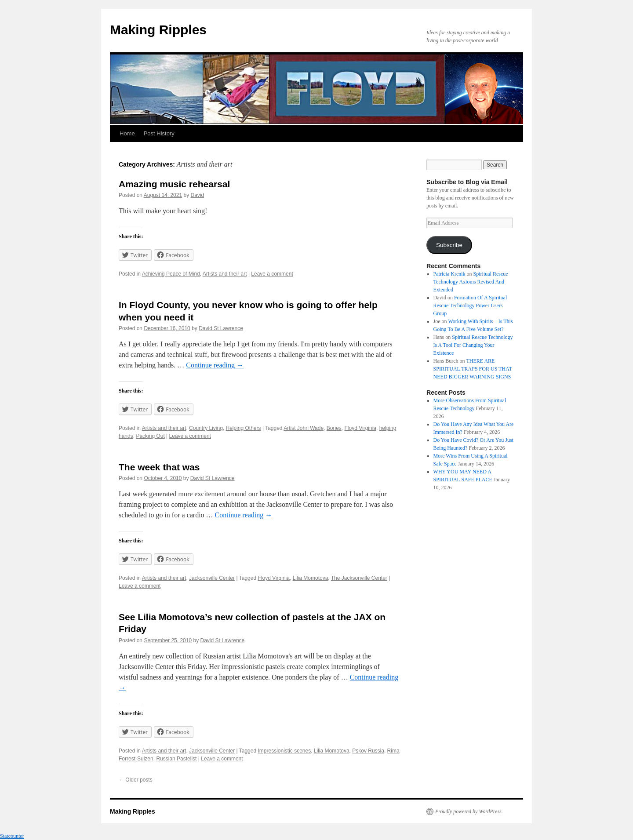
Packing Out (150, 436)
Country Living (206, 428)
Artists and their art (225, 274)
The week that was (159, 467)
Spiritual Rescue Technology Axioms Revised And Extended (471, 282)
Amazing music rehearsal (174, 184)
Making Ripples (158, 30)
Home (127, 133)
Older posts (136, 780)
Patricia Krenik (449, 274)
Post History (159, 133)
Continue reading (215, 365)
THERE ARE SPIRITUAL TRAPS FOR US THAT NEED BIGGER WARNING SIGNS (473, 369)
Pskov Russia (368, 751)
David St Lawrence (221, 328)
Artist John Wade (304, 428)
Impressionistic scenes (284, 751)
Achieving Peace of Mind (171, 274)
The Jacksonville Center (359, 578)
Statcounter (12, 836)
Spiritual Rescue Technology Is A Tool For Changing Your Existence (473, 345)
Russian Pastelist (176, 759)
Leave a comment (272, 274)
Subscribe (449, 245)
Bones (334, 428)
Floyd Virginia (360, 428)
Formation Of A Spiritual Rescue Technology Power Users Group (470, 305)
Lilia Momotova (311, 578)
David (198, 195)
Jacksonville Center (212, 578)
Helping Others (244, 428)
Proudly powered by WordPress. (469, 811)
